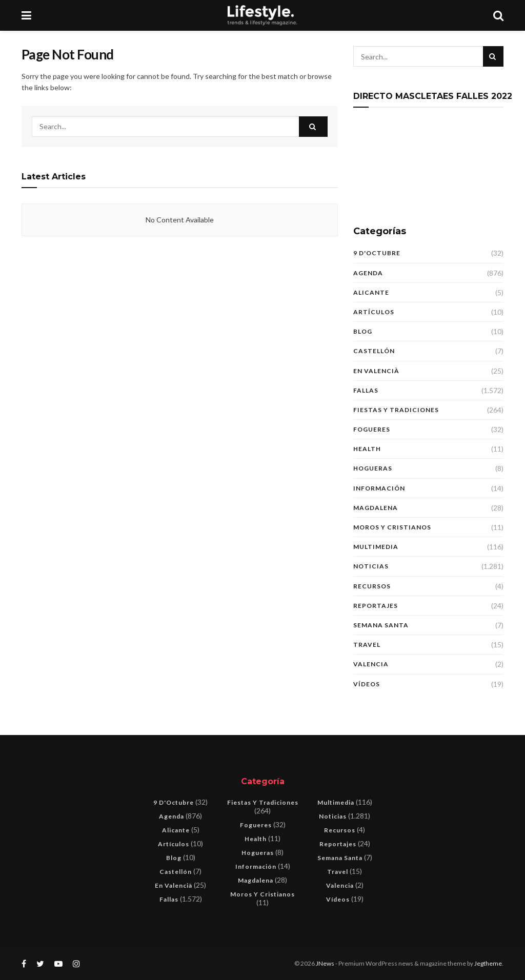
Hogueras (373, 468)
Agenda (368, 273)
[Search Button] (313, 127)
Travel (367, 645)
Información (379, 488)
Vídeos (367, 684)
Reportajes (376, 606)
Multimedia (376, 547)
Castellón (374, 351)
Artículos (374, 312)
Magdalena (376, 508)
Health (367, 449)
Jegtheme (488, 963)
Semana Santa (381, 625)
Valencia (371, 664)
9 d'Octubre (377, 253)
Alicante (371, 292)
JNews (325, 963)
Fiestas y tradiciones (396, 410)
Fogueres (372, 429)
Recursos (372, 586)
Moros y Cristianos (392, 527)
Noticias (371, 566)
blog (363, 331)
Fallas (366, 390)
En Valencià (376, 371)
